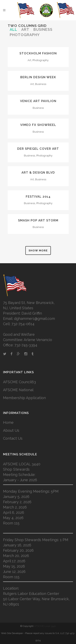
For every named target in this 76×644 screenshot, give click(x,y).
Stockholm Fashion (38, 53)
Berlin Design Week (38, 77)
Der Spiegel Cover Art (38, 149)
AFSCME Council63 (19, 382)
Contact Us (13, 438)
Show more (38, 250)
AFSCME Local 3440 (45, 626)
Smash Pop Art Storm (38, 220)
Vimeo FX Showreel (38, 125)
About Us (11, 430)
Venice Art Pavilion (38, 101)
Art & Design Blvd (38, 173)
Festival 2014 (38, 197)
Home (8, 422)
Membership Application (24, 398)
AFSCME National (18, 390)
